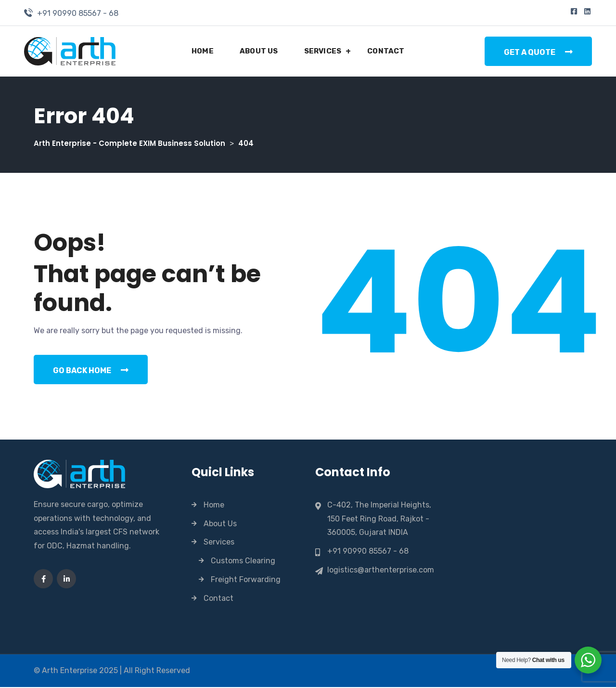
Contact (386, 51)
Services (323, 51)
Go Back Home (91, 371)
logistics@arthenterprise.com (381, 571)
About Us (259, 51)
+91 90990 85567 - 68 (78, 13)
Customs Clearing (243, 562)
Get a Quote (538, 52)
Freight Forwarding (246, 580)
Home (203, 51)
